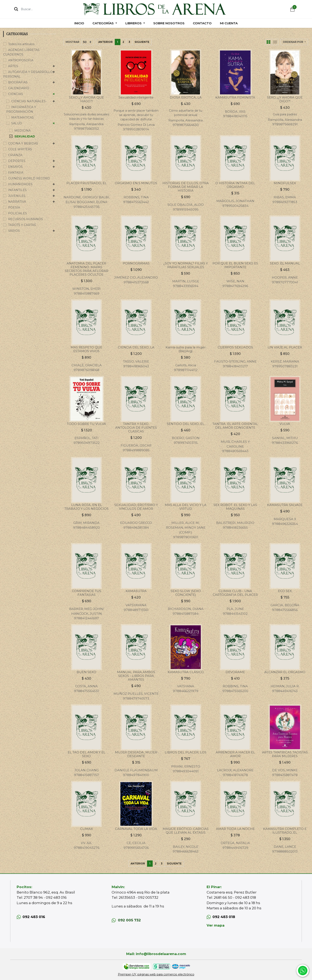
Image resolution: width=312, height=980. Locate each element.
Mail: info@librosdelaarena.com (156, 954)
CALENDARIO (19, 88)
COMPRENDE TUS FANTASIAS (87, 593)
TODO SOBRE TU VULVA (86, 424)
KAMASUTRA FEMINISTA (235, 97)
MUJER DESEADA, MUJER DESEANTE (136, 754)
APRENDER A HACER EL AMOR (235, 754)
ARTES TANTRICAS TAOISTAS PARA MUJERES (285, 754)
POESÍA (14, 207)
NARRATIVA (17, 202)
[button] (294, 42)
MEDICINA (22, 131)
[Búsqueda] (16, 9)
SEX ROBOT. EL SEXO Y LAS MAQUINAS (235, 507)
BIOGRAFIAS (18, 82)
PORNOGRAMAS (136, 263)
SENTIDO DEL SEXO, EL (186, 424)
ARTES (13, 66)
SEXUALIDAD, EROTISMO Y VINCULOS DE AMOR (136, 507)
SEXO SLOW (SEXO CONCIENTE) (186, 593)
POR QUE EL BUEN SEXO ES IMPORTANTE (235, 265)
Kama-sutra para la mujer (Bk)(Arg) (186, 349)
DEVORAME (235, 672)
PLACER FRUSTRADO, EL (87, 183)
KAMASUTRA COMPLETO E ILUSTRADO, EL (285, 831)
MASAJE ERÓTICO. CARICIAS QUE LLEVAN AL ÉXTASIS (186, 831)
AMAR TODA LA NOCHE (235, 829)
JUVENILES (17, 196)
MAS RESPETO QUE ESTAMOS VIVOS (86, 349)
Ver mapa (216, 925)
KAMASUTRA (136, 591)
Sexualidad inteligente (136, 97)
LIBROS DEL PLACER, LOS (186, 752)
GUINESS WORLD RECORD (29, 178)
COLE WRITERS (20, 149)
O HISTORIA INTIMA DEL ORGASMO (235, 185)
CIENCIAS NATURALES (28, 101)
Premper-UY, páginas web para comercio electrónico (156, 974)
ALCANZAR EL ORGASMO (285, 672)
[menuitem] (79, 23)
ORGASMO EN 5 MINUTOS (136, 183)
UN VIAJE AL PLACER (285, 347)
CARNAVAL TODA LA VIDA (136, 829)
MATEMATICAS (22, 117)
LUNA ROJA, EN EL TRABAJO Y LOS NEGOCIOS (86, 507)
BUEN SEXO (86, 672)
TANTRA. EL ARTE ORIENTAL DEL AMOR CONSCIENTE (235, 426)
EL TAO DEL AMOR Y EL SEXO (87, 754)
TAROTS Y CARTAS (22, 225)
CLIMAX (87, 829)
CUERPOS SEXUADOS (235, 347)
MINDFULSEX (285, 183)
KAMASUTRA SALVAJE (285, 505)
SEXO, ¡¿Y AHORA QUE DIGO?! (285, 99)
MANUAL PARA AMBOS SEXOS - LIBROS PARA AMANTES (136, 676)
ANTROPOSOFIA (21, 60)
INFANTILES (17, 190)
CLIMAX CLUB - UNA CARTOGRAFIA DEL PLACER (235, 593)
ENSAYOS (15, 167)
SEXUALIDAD (25, 136)
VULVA (285, 424)
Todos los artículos (21, 44)
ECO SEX (285, 591)
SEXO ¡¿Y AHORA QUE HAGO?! (86, 99)
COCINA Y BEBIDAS (23, 143)
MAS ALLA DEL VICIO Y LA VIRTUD (186, 507)
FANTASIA (16, 173)
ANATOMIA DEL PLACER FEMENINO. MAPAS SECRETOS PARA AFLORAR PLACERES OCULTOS (87, 269)
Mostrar (72, 42)
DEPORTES (17, 161)
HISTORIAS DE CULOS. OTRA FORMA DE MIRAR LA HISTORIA (186, 187)
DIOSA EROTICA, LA (186, 97)
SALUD (17, 123)
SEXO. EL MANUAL (285, 263)
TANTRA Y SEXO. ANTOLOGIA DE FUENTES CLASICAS (136, 428)
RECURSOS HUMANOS (26, 219)
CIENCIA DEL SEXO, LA (136, 347)
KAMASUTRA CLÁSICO (186, 672)
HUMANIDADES (20, 184)
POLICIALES (17, 213)
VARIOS (14, 231)
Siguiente (142, 42)
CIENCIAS (16, 94)
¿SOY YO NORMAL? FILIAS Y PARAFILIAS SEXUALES (186, 265)
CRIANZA (15, 155)
